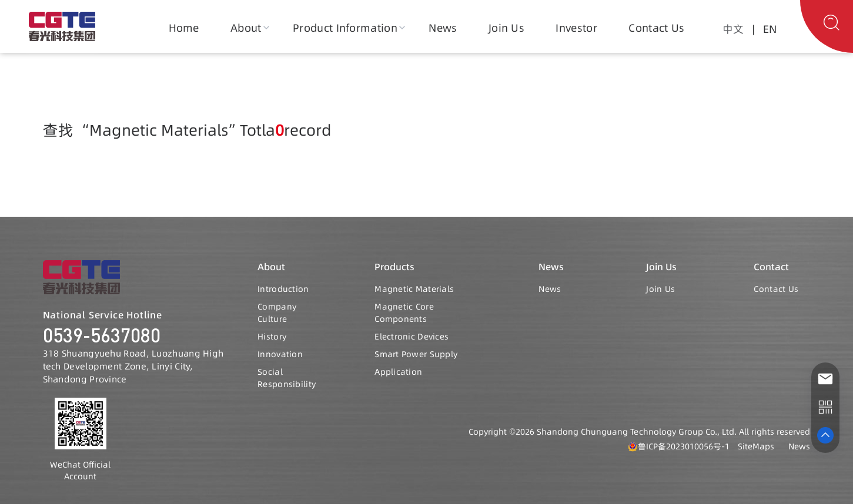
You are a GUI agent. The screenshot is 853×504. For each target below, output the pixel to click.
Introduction (283, 289)
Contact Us (656, 28)
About (246, 28)
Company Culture (277, 313)
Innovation (280, 354)
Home (184, 28)
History (272, 337)
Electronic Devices (412, 337)
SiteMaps (756, 446)
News (443, 28)
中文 (733, 29)
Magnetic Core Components (404, 313)
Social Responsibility (287, 378)
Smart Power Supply (416, 354)
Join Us (506, 28)
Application (398, 372)
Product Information (345, 28)
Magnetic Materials (414, 289)
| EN (762, 29)
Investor (576, 28)
